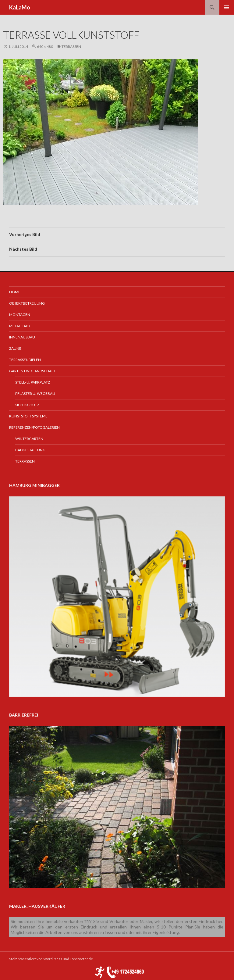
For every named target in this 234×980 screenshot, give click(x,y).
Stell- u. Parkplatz (33, 382)
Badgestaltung (30, 450)
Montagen (20, 315)
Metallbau (20, 326)
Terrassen (71, 46)
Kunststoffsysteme (28, 416)
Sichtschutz (27, 405)
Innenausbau (22, 337)
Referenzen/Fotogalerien (34, 427)
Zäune (15, 348)
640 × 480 (45, 46)
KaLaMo (20, 7)
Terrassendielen (25, 360)
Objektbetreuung (27, 303)
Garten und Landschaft (32, 371)
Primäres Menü (227, 7)
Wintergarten (29, 439)
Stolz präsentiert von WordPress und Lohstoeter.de (51, 959)
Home (15, 292)
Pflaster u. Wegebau (35, 393)
